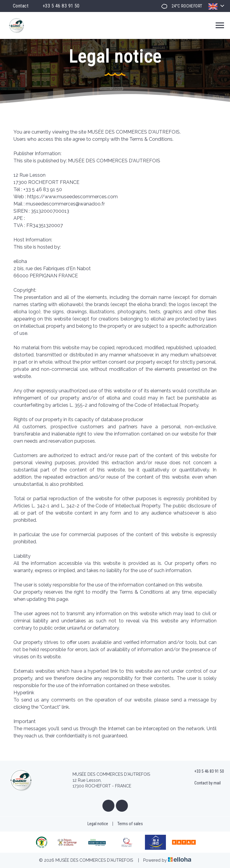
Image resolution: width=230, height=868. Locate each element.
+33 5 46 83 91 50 (206, 772)
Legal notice (98, 824)
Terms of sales (130, 824)
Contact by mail (204, 783)
